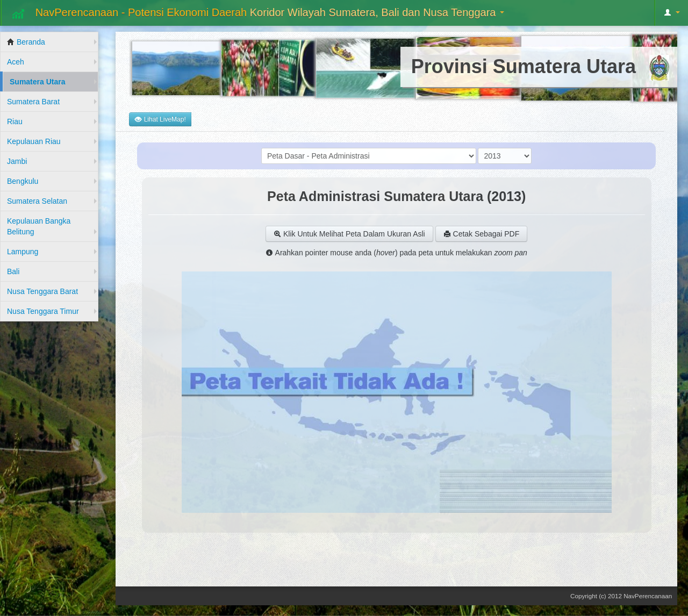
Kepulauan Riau (34, 141)
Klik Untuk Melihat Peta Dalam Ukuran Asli (349, 234)
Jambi (17, 161)
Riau (15, 121)
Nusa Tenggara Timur (43, 311)
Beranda (26, 42)
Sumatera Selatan (37, 201)
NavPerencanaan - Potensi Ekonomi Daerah (257, 13)
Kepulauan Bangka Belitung (39, 226)
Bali (13, 271)
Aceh (16, 62)
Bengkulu (23, 181)
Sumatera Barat (33, 102)
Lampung (23, 252)
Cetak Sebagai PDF (482, 234)
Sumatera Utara (38, 82)
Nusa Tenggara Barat (42, 291)
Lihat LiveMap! (160, 119)
